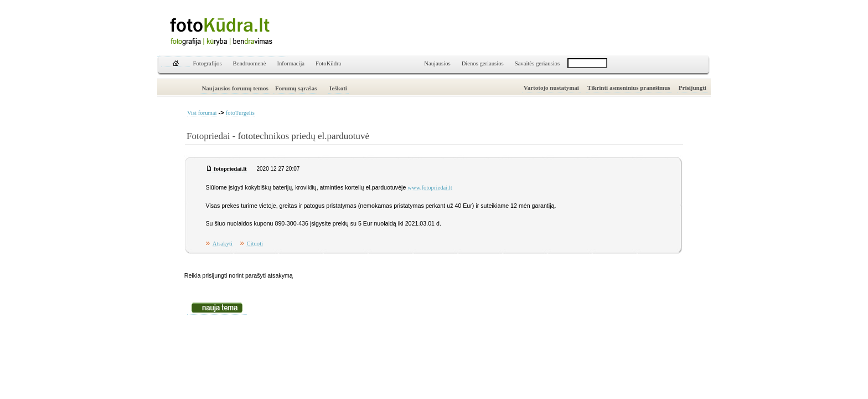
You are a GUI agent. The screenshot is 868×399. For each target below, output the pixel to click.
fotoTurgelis (240, 113)
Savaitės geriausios (537, 63)
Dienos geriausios (483, 63)
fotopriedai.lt (230, 169)
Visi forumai (202, 113)
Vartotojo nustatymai (551, 88)
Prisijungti (693, 88)
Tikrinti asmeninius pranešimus (629, 88)
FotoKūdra (328, 63)
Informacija (291, 63)
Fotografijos (208, 63)
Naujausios (437, 63)
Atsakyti (223, 244)
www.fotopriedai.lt (430, 188)
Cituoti (255, 244)
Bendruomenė (250, 63)
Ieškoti (338, 88)
